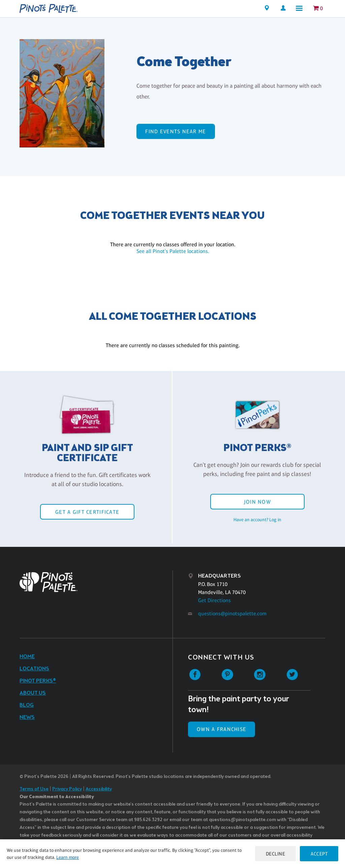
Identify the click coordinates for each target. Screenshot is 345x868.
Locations (34, 669)
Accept (319, 854)
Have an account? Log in (257, 520)
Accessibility (99, 789)
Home (27, 657)
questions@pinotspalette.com (232, 613)
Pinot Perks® (38, 681)
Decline (276, 854)
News (27, 717)
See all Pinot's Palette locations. (173, 251)
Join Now (257, 502)
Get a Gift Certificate (87, 512)
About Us (33, 693)
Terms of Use (34, 789)
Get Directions (214, 600)
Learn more (68, 857)
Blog (27, 705)
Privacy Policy (67, 789)
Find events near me (176, 131)
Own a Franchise (222, 729)
